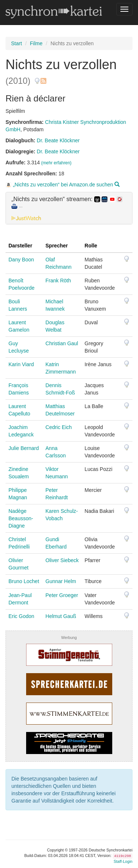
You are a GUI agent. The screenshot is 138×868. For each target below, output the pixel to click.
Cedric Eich (59, 427)
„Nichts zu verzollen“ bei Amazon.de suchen (63, 185)
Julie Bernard (24, 448)
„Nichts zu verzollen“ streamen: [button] (67, 203)
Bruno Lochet (24, 581)
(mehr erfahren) (56, 163)
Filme (36, 43)
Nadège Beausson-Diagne (21, 518)
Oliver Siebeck (62, 560)
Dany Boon (21, 260)
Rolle (91, 246)
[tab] (69, 208)
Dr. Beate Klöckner (58, 140)
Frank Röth (58, 281)
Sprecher (57, 246)
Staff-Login (123, 861)
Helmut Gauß (61, 616)
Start (17, 43)
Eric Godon (21, 616)
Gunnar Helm (61, 581)
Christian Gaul (62, 343)
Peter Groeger (62, 595)
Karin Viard (21, 364)
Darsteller (20, 246)
